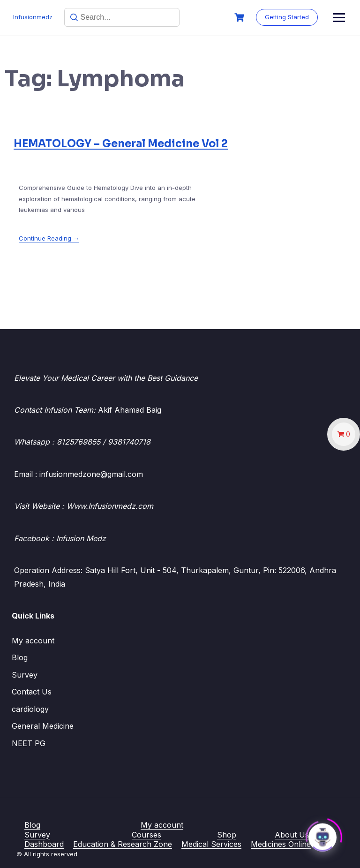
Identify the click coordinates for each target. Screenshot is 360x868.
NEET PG (29, 743)
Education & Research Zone (123, 844)
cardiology (30, 709)
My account (33, 641)
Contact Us (32, 692)
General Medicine (43, 726)
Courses (146, 835)
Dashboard (44, 844)
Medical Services (211, 844)
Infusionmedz (34, 17)
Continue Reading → (49, 238)
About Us (292, 835)
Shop (227, 835)
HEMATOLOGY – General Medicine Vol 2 (121, 144)
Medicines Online (281, 844)
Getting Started (315, 17)
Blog (20, 657)
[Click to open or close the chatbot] (322, 835)
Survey (25, 675)
